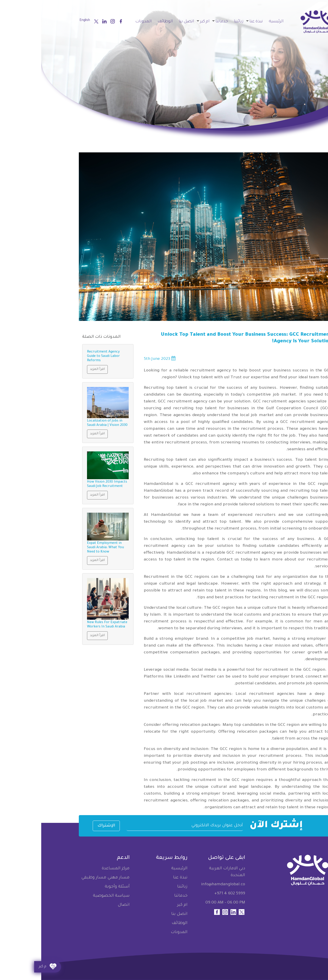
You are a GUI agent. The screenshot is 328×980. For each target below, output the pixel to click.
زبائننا (197, 22)
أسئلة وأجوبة (76, 887)
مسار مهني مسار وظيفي (64, 878)
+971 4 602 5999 (188, 894)
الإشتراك (65, 826)
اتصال (82, 905)
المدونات (102, 22)
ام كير (164, 22)
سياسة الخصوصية (70, 896)
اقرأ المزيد (56, 369)
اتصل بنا (145, 22)
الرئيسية (235, 22)
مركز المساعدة (74, 869)
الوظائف (124, 22)
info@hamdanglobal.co (182, 885)
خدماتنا (181, 22)
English (44, 20)
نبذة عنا (215, 22)
